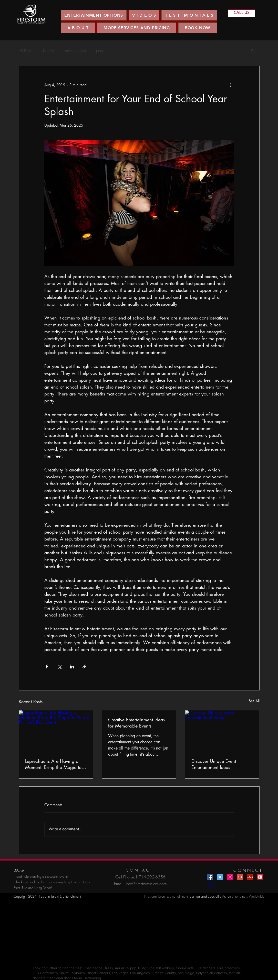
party (100, 51)
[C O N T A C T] (139, 870)
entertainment (75, 51)
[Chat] (211, 886)
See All (254, 701)
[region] (31, 14)
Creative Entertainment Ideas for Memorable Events (136, 723)
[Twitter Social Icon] (220, 877)
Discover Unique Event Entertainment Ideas (214, 764)
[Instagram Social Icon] (230, 877)
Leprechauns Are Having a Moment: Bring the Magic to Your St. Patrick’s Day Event (53, 764)
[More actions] (231, 85)
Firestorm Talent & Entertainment (166, 896)
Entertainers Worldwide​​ (248, 896)
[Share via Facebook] (47, 667)
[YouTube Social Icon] (260, 877)
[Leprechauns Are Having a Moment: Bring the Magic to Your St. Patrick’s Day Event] (56, 731)
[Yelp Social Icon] (250, 877)
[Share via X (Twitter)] (59, 667)
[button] (144, 15)
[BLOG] (19, 870)
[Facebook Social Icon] (210, 877)
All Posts (25, 51)
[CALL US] (241, 13)
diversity (48, 51)
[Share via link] (84, 667)
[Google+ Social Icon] (240, 877)
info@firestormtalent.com (146, 884)
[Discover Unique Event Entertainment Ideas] (222, 731)
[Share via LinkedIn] (72, 667)
